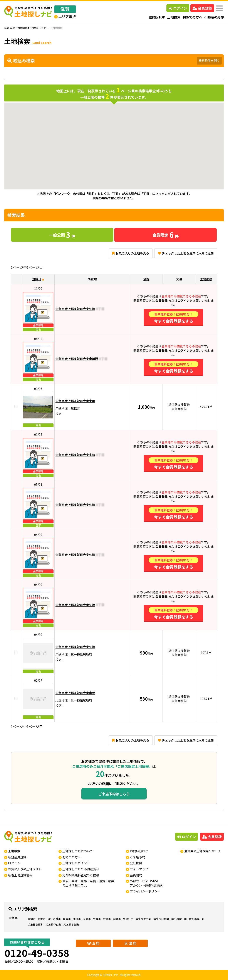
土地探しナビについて (78, 851)
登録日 (37, 279)
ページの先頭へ (219, 971)
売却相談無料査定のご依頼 (81, 875)
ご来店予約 (137, 857)
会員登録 (202, 8)
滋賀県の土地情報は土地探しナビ (25, 28)
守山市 (77, 919)
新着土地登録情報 (20, 875)
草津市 (67, 919)
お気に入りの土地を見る (131, 253)
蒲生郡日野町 (161, 919)
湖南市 (117, 919)
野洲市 (107, 919)
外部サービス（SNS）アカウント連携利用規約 (147, 883)
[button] (126, 161)
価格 (146, 279)
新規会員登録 (17, 857)
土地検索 (174, 17)
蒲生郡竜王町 (179, 919)
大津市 (32, 919)
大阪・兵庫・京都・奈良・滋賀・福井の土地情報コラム (88, 883)
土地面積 (206, 279)
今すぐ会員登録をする (173, 318)
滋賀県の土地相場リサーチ (203, 851)
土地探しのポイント (76, 863)
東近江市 (128, 919)
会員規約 (136, 875)
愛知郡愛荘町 (197, 919)
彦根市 (42, 919)
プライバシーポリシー (145, 891)
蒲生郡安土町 (143, 919)
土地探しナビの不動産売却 (81, 869)
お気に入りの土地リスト (25, 869)
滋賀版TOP (157, 17)
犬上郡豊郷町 (35, 924)
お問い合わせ (139, 851)
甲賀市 (97, 919)
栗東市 (87, 919)
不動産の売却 (214, 17)
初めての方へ (192, 17)
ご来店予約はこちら (114, 794)
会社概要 (136, 863)
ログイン (178, 8)
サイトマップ (139, 869)
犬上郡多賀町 (71, 924)
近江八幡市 (54, 919)
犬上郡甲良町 (53, 924)
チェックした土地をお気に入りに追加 (186, 253)
